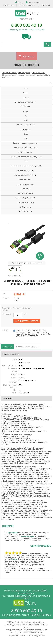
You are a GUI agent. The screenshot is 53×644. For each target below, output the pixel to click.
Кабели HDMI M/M (39, 73)
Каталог (29, 56)
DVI (25, 116)
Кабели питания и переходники (26, 143)
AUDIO (25, 93)
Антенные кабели (25, 180)
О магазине (8, 5)
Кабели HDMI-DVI (25, 152)
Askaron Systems (36, 635)
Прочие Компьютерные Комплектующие (25, 157)
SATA (26, 134)
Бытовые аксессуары (26, 184)
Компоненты (25, 189)
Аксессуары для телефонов (25, 175)
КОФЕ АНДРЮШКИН (26, 202)
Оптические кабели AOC (26, 125)
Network (25, 97)
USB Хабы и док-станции (25, 198)
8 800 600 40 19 (27, 25)
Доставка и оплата (27, 5)
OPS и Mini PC (25, 207)
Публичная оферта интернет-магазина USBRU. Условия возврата (26, 592)
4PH (25, 161)
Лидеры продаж (26, 65)
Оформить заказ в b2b (29, 321)
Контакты (46, 5)
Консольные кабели (25, 193)
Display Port (25, 129)
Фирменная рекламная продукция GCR (26, 166)
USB (26, 88)
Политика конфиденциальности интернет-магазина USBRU (26, 597)
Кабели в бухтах (25, 211)
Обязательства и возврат (28, 347)
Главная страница (9, 73)
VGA (26, 120)
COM (26, 138)
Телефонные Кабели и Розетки (26, 148)
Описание (7, 347)
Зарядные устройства (26, 170)
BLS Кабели (26, 107)
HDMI (28, 73)
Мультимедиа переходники (26, 102)
